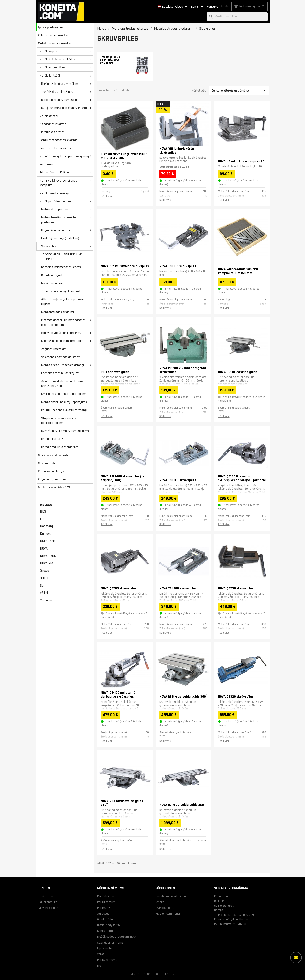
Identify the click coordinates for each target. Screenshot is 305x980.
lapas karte (105, 948)
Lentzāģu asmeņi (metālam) (60, 238)
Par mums (104, 908)
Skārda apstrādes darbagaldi (59, 100)
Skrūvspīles (49, 246)
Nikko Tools (48, 541)
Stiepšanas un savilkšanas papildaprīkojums (59, 420)
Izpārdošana (47, 896)
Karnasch (46, 534)
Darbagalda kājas (52, 439)
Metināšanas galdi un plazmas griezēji (64, 156)
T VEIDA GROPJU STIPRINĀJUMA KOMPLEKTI (63, 257)
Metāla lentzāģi (50, 75)
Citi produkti (47, 463)
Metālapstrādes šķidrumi (58, 312)
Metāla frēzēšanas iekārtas (58, 59)
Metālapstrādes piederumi (57, 201)
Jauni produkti (48, 902)
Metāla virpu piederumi (56, 209)
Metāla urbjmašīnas (52, 67)
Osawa (45, 571)
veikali (101, 954)
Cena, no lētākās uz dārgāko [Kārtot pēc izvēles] (239, 90)
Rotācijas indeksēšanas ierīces (61, 267)
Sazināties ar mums (110, 943)
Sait (43, 586)
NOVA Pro (47, 563)
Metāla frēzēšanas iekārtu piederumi (59, 220)
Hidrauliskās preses (52, 132)
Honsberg (46, 526)
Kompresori (47, 164)
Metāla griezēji (49, 116)
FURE (44, 519)
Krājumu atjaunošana (52, 479)
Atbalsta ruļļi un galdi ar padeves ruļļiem (63, 302)
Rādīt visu (107, 196)
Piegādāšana (106, 896)
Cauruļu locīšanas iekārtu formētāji (64, 410)
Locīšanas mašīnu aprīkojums (60, 373)
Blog (100, 966)
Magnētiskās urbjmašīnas (56, 92)
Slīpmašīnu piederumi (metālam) (63, 341)
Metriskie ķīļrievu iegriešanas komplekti (58, 183)
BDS (43, 511)
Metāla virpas (48, 51)
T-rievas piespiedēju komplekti (61, 291)
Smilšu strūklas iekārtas (55, 148)
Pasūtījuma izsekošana (171, 896)
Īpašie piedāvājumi (51, 27)
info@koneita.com (237, 919)
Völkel (44, 593)
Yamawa (46, 600)
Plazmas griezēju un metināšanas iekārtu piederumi (63, 322)
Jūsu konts (165, 888)
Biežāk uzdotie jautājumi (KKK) (117, 937)
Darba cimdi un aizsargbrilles (60, 447)
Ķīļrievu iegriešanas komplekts (61, 333)
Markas (46, 505)
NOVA (44, 549)
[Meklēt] (237, 17)
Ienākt (226, 6)
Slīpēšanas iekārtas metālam (59, 84)
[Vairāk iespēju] (296, 958)
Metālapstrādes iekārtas (55, 43)
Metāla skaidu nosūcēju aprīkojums (64, 402)
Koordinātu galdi (52, 275)
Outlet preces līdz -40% (54, 487)
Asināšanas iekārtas (53, 124)
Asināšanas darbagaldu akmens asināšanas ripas (62, 384)
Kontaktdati (105, 931)
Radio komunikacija (51, 471)
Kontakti (213, 7)
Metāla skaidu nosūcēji (54, 193)
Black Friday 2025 (108, 925)
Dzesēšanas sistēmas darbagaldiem (65, 431)
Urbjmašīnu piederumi (56, 230)
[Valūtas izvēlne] (198, 7)
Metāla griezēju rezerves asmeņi (63, 365)
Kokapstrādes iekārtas (53, 35)
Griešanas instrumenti (53, 455)
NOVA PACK (48, 556)
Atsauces (103, 914)
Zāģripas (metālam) (54, 349)
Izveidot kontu (165, 908)
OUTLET (45, 578)
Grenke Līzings (106, 919)
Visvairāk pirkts (48, 908)
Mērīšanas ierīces (52, 283)
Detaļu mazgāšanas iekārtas (58, 140)
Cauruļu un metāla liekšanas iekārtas (64, 108)
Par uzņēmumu (107, 902)
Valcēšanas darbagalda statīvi (61, 357)
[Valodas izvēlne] (173, 7)
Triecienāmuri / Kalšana (55, 172)
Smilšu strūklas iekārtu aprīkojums (64, 394)
